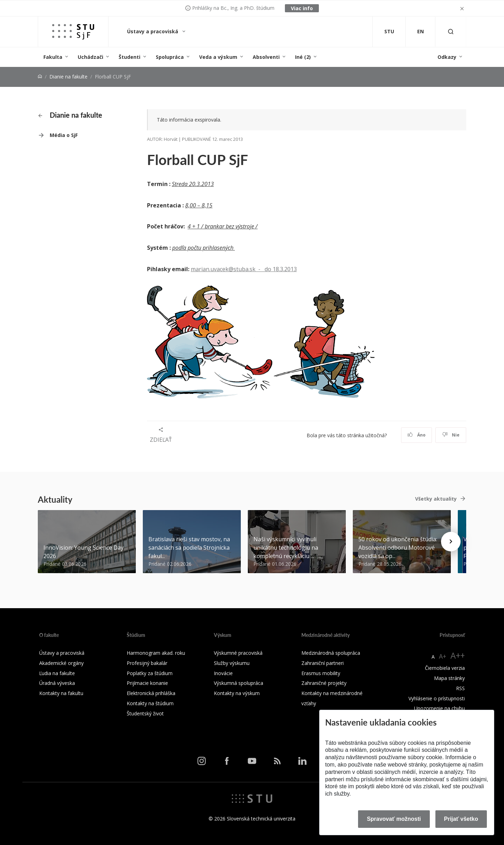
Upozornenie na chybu (439, 708)
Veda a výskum (218, 57)
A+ (443, 656)
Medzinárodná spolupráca (331, 653)
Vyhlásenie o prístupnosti (437, 698)
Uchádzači (90, 57)
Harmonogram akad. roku (156, 653)
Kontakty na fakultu (61, 693)
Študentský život (145, 713)
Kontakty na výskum (237, 693)
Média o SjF (64, 135)
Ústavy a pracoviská (153, 31)
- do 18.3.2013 (276, 269)
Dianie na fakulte (68, 77)
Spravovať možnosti (394, 819)
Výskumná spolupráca (239, 683)
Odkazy (447, 57)
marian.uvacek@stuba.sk (223, 269)
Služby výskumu (232, 663)
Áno (417, 435)
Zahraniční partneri (323, 663)
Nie (451, 435)
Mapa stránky (449, 678)
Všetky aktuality (436, 499)
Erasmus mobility (321, 673)
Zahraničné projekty (324, 683)
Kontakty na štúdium (150, 703)
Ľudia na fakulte (57, 673)
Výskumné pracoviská (238, 653)
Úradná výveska (57, 683)
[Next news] (451, 542)
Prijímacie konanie (147, 683)
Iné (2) (303, 57)
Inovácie (223, 673)
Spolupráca (170, 57)
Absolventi (266, 57)
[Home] (40, 77)
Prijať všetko (461, 819)
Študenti (129, 57)
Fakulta (53, 57)
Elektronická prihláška (151, 693)
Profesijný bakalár (147, 663)
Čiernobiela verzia (445, 668)
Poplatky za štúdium (150, 673)
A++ (458, 655)
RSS (460, 688)
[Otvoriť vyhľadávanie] (451, 32)
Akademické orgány (61, 663)
